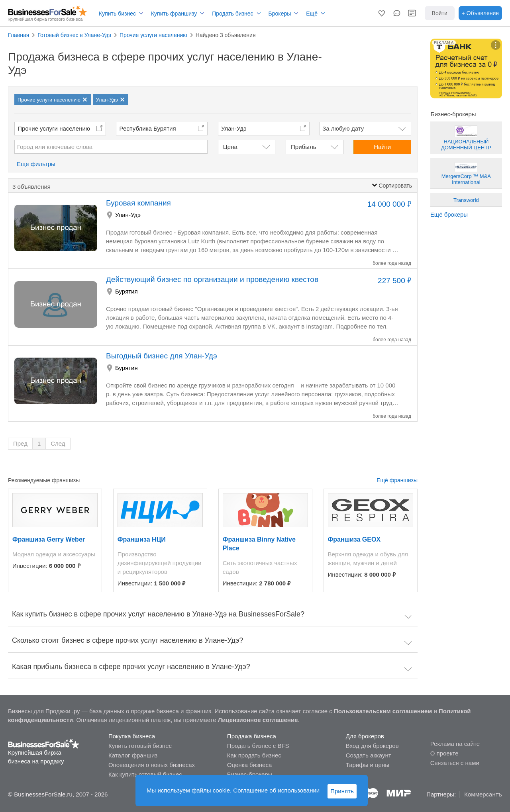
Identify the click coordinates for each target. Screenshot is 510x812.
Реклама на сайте (455, 744)
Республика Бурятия (148, 128)
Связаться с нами (455, 763)
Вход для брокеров (372, 746)
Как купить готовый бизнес (145, 774)
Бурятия (127, 291)
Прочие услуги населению (54, 128)
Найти (382, 147)
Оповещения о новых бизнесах (152, 765)
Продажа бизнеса (252, 736)
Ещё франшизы (397, 480)
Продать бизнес (232, 14)
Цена (230, 147)
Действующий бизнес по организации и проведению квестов (212, 279)
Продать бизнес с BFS (258, 746)
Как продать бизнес (254, 755)
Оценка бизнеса (249, 765)
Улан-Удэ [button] (234, 128)
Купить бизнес (117, 14)
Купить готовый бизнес (140, 746)
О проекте (444, 753)
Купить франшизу (174, 14)
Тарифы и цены (368, 765)
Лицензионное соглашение (258, 720)
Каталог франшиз (133, 755)
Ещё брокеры (449, 214)
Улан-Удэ (128, 215)
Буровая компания (138, 203)
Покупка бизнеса (132, 736)
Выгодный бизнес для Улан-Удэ (162, 356)
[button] (382, 13)
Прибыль (303, 147)
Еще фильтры (36, 164)
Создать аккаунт (369, 755)
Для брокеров (365, 736)
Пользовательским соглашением (383, 711)
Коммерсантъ (483, 794)
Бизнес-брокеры (250, 774)
